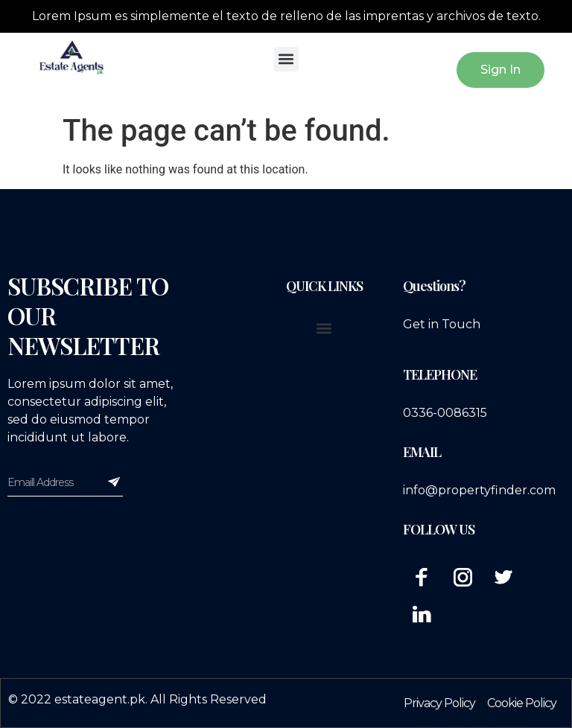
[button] (286, 59)
